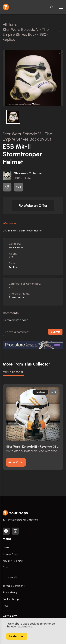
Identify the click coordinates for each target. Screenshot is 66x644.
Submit (55, 332)
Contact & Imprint (13, 599)
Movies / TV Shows (13, 561)
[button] (33, 103)
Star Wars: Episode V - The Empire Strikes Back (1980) (27, 136)
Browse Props (10, 554)
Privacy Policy (10, 592)
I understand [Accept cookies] (17, 636)
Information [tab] (10, 224)
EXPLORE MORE (13, 372)
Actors (6, 567)
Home (6, 547)
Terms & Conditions (14, 586)
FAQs (5, 606)
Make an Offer (33, 206)
